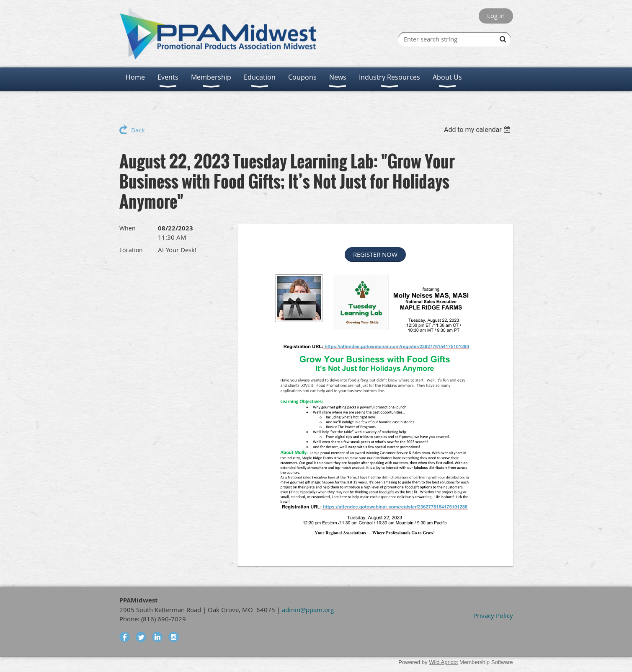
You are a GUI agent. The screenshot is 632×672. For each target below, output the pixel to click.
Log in (496, 16)
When (128, 228)
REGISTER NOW (375, 254)
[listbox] (479, 130)
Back (138, 130)
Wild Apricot (443, 662)
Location (131, 250)
